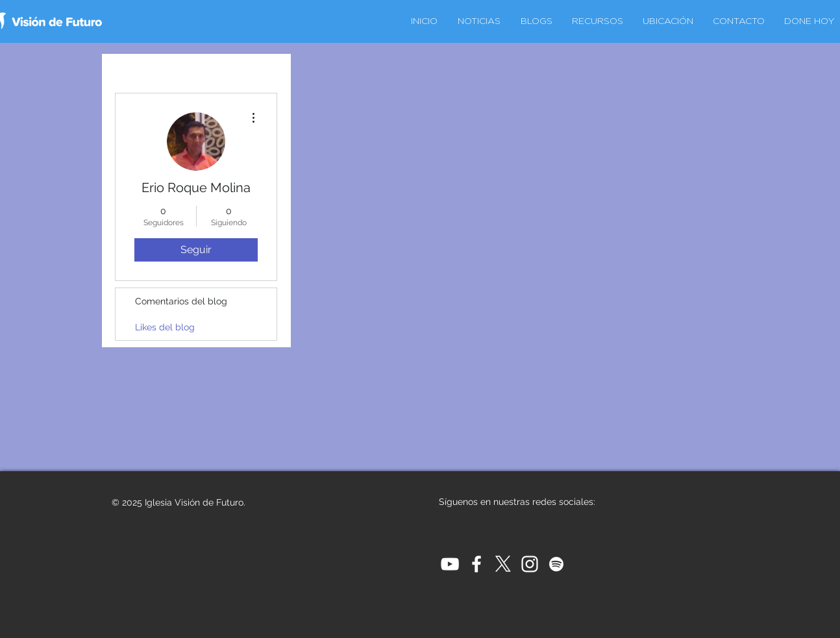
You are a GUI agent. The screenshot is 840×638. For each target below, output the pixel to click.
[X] (503, 564)
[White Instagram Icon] (530, 564)
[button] (668, 21)
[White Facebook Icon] (476, 564)
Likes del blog (165, 327)
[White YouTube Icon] (450, 564)
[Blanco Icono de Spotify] (556, 564)
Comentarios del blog (181, 301)
